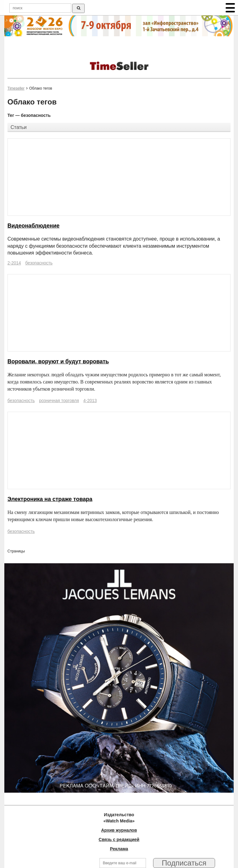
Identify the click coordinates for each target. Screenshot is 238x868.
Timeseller (16, 88)
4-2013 (90, 401)
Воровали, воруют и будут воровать (58, 361)
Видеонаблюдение (33, 226)
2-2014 (14, 263)
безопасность (39, 263)
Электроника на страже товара (50, 499)
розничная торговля (59, 401)
